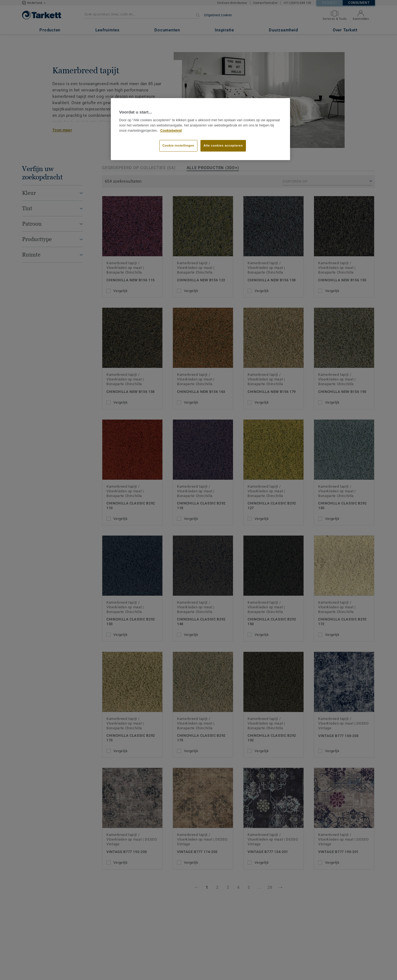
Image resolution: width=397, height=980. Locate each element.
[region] (200, 129)
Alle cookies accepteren (223, 145)
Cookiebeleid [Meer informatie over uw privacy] (171, 131)
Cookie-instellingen (178, 145)
